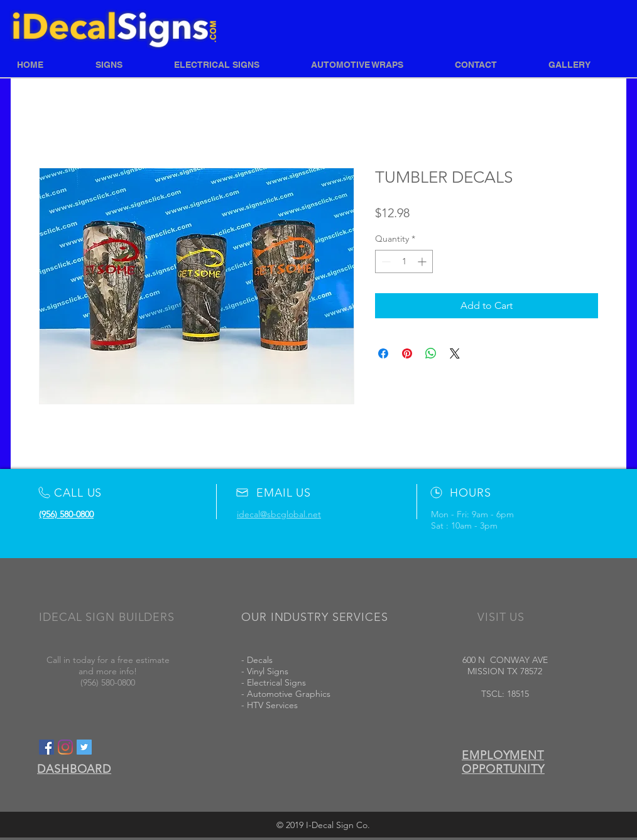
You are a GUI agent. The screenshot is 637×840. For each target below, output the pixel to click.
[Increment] (423, 261)
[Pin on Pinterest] (407, 353)
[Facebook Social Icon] (46, 747)
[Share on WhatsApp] (431, 353)
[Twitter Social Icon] (84, 747)
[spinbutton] (404, 261)
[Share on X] (455, 353)
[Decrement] (385, 261)
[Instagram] (65, 747)
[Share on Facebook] (383, 353)
